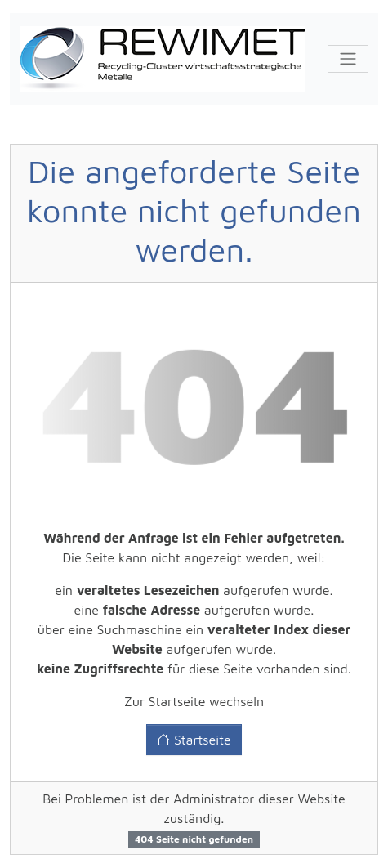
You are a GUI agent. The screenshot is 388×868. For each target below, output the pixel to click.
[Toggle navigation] (348, 59)
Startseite (194, 740)
